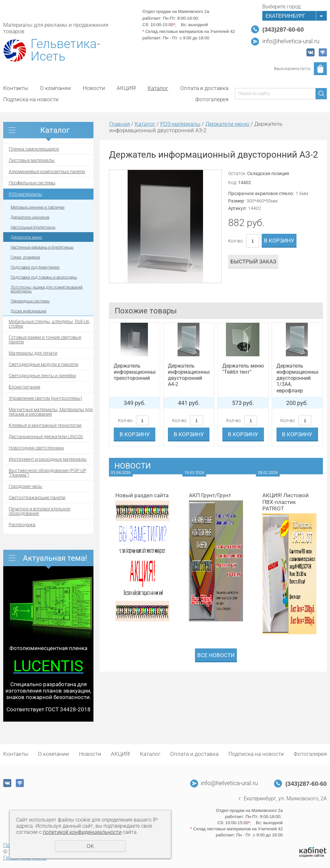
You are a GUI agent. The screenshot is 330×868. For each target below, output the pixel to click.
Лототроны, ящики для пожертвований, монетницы (47, 289)
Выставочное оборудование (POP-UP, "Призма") (48, 473)
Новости (94, 88)
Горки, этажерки (25, 257)
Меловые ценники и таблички (38, 207)
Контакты (16, 88)
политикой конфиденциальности (82, 832)
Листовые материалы (32, 160)
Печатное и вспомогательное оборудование (39, 511)
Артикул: (237, 208)
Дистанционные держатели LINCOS (46, 437)
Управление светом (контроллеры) (45, 398)
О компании (55, 88)
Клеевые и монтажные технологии (45, 425)
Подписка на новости (31, 99)
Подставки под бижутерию (35, 267)
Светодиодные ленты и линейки (42, 376)
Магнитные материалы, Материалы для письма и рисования (51, 412)
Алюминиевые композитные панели (47, 172)
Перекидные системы (30, 301)
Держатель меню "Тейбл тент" (243, 369)
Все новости (216, 655)
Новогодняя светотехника (36, 448)
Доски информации (29, 311)
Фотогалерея (212, 99)
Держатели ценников (30, 217)
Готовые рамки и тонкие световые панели (45, 340)
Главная (120, 124)
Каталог (158, 88)
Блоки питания (24, 387)
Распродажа (22, 525)
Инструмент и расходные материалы (48, 459)
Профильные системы (32, 183)
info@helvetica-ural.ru (291, 41)
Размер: (237, 201)
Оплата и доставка (204, 88)
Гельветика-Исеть (65, 50)
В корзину (279, 241)
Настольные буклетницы (33, 227)
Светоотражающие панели (37, 498)
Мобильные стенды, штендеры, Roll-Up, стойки (49, 324)
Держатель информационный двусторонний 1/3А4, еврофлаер (297, 378)
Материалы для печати (33, 353)
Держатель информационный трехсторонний (135, 372)
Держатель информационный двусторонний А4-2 (189, 375)
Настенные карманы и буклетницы (42, 247)
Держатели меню (26, 237)
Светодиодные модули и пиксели (44, 364)
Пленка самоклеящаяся (34, 149)
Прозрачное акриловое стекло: (261, 193)
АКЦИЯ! (126, 88)
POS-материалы (25, 194)
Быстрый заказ (253, 261)
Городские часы (25, 486)
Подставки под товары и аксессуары (44, 277)
